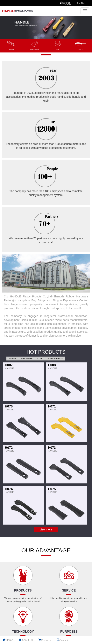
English (81, 3)
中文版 (67, 3)
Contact (64, 640)
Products (46, 640)
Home (9, 640)
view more (46, 529)
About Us (27, 640)
